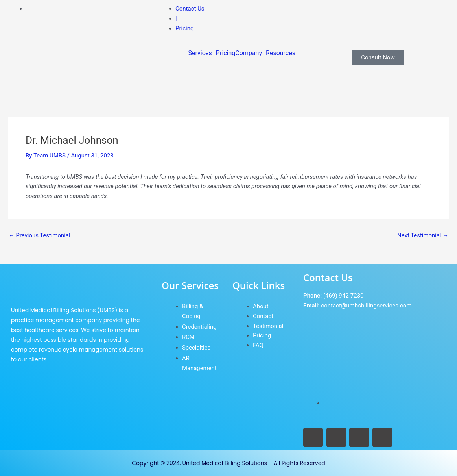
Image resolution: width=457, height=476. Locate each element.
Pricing (226, 53)
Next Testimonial (423, 236)
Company (249, 53)
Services (200, 53)
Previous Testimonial (40, 236)
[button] (202, 53)
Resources (281, 53)
